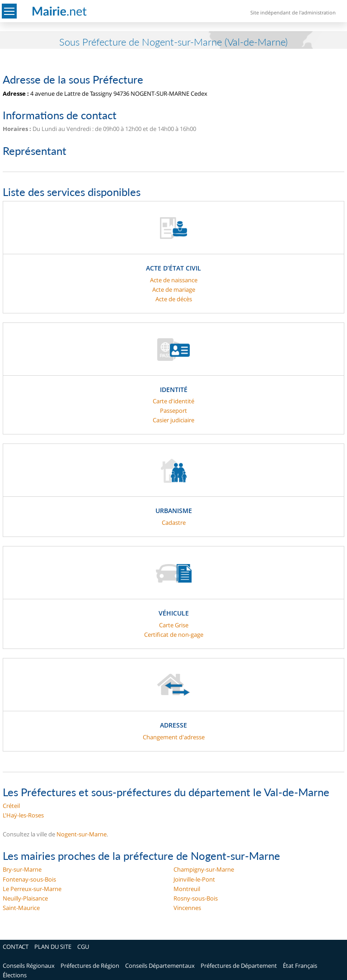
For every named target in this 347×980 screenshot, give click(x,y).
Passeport (173, 411)
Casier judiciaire (173, 420)
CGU (83, 947)
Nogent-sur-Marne (82, 834)
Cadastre (174, 523)
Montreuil (187, 889)
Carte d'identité (173, 401)
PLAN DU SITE (53, 947)
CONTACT (16, 947)
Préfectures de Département (239, 966)
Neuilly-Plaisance (25, 898)
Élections (15, 975)
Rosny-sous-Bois (196, 898)
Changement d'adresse (174, 737)
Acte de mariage (174, 289)
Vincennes (187, 908)
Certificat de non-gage (174, 635)
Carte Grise (174, 625)
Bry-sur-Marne (22, 869)
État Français (300, 966)
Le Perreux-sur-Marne (32, 889)
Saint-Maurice (21, 908)
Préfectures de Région (90, 966)
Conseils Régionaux (29, 966)
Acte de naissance (174, 280)
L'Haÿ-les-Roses (23, 815)
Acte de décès (174, 299)
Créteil (11, 806)
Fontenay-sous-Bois (29, 879)
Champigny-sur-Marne (204, 869)
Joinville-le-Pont (194, 879)
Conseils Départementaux (160, 966)
